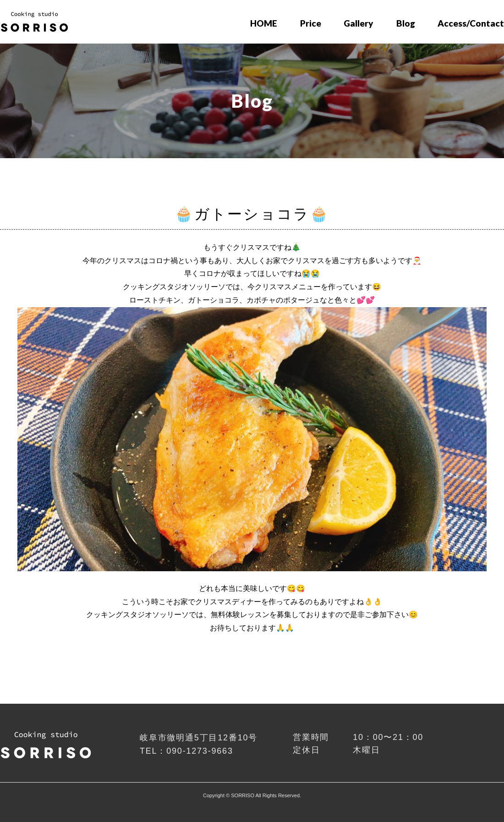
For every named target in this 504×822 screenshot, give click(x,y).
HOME (264, 23)
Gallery (359, 23)
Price (311, 23)
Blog (406, 23)
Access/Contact (471, 23)
